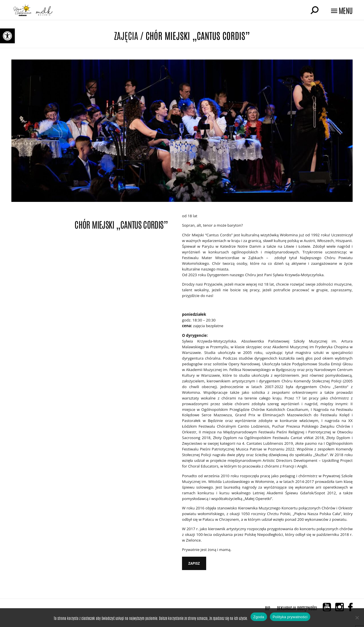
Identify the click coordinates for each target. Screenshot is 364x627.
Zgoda (259, 617)
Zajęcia (126, 35)
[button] (7, 36)
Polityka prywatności (290, 617)
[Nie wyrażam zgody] (357, 618)
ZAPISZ (194, 564)
